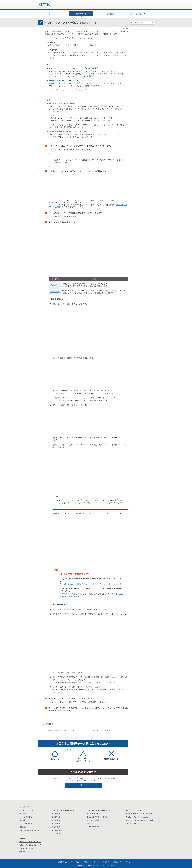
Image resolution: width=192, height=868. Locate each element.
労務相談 (23, 852)
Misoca (90, 824)
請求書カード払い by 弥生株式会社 (138, 817)
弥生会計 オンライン (94, 814)
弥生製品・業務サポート (28, 807)
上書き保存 (55, 292)
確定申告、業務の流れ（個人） (30, 842)
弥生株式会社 (63, 862)
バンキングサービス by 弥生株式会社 (139, 814)
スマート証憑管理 (93, 827)
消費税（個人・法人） (27, 848)
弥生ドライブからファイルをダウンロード (69, 90)
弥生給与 (23, 820)
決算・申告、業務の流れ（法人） (31, 845)
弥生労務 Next (57, 834)
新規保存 (54, 285)
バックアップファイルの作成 (99, 730)
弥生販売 (23, 827)
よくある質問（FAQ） (139, 14)
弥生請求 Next (57, 817)
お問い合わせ (84, 785)
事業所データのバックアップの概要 (63, 730)
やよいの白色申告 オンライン (97, 820)
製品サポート (81, 14)
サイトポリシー (76, 862)
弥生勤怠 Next (57, 830)
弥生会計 (23, 814)
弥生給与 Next (57, 827)
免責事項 (106, 862)
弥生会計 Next (57, 814)
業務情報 (110, 14)
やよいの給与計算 (26, 824)
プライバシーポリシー (92, 862)
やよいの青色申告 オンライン (97, 817)
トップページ (52, 14)
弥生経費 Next (57, 820)
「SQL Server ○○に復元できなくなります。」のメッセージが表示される (92, 584)
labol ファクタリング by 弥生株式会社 (139, 820)
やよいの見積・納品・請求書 (30, 830)
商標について (117, 862)
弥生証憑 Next (57, 824)
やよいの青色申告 (26, 817)
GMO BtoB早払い (132, 824)
